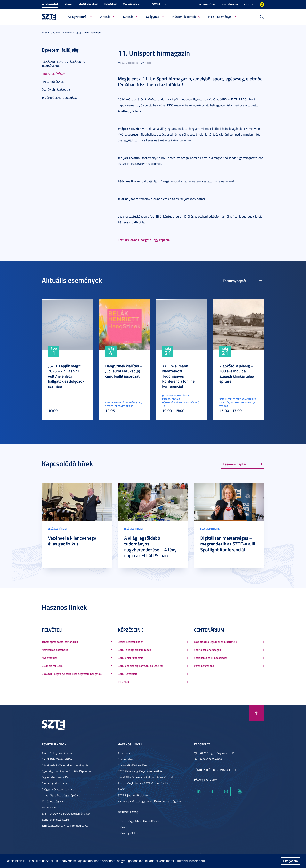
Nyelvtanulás (50, 658)
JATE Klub (123, 682)
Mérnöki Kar (49, 807)
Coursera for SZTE (52, 666)
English (249, 4)
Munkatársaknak (131, 4)
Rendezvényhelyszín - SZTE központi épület (143, 783)
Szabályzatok (125, 759)
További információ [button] (191, 861)
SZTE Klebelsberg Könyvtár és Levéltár (140, 666)
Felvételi (68, 4)
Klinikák (122, 827)
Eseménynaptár (235, 281)
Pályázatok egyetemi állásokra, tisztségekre (63, 64)
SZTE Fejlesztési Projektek (133, 795)
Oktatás (105, 16)
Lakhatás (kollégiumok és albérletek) (215, 642)
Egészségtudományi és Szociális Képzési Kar (67, 771)
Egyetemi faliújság (72, 32)
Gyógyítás (153, 16)
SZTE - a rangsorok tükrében (134, 650)
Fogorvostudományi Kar (55, 777)
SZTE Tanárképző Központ (57, 820)
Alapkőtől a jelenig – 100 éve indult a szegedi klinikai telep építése (237, 373)
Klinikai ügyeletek (128, 833)
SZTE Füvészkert (128, 674)
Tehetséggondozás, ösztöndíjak (60, 642)
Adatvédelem (230, 4)
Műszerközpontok (184, 16)
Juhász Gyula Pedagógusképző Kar (61, 795)
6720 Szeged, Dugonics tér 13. (218, 753)
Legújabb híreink (58, 529)
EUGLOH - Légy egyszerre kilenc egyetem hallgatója (72, 674)
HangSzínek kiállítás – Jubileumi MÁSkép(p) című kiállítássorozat (124, 371)
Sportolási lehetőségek (207, 650)
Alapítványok (125, 753)
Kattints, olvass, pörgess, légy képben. (144, 240)
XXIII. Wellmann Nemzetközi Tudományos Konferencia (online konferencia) (178, 376)
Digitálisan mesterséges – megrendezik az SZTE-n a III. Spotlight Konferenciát (228, 544)
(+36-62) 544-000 (211, 759)
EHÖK (121, 789)
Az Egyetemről (78, 16)
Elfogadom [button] (290, 861)
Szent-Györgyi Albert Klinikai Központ (139, 821)
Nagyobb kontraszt (262, 4)
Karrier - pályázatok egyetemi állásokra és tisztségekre (149, 801)
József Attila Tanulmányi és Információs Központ (145, 777)
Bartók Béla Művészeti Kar (57, 759)
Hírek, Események (220, 16)
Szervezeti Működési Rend (133, 765)
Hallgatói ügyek (53, 82)
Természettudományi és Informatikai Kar (65, 826)
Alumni (156, 4)
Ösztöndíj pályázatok (56, 90)
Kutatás (128, 16)
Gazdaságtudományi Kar (56, 783)
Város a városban (204, 666)
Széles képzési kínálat (131, 642)
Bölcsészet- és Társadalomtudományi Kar (66, 765)
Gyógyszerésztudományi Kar (58, 789)
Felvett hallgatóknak (88, 4)
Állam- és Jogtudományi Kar (58, 753)
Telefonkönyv (207, 4)
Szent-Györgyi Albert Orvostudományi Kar (66, 813)
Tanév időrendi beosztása (59, 98)
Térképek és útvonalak (212, 770)
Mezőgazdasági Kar (53, 801)
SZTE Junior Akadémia (131, 658)
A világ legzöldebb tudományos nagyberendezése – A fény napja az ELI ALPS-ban (150, 547)
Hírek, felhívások (93, 32)
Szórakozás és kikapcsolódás (211, 658)
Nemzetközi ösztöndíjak (56, 650)
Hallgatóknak (111, 4)
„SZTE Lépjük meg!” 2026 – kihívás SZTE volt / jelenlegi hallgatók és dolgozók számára (66, 376)
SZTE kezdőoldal (50, 4)
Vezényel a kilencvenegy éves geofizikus (72, 541)
